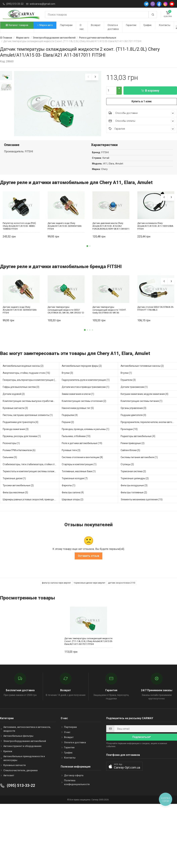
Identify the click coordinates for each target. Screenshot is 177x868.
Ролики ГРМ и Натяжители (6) (19, 448)
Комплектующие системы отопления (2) (84, 399)
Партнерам (66, 25)
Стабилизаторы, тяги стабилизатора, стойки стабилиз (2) (31, 462)
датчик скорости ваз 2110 (122, 581)
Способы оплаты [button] (142, 121)
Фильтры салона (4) (73, 490)
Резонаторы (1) (11, 441)
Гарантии (131, 25)
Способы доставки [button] (142, 113)
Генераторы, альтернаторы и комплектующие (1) (30, 378)
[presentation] (88, 77)
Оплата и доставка (113, 27)
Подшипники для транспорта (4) (20, 420)
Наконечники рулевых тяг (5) (78, 406)
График (147, 25)
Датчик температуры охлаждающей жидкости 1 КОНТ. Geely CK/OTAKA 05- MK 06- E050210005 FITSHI (109, 308)
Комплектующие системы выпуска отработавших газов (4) (31, 399)
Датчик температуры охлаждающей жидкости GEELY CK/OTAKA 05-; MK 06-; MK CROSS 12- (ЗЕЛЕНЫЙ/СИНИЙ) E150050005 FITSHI (66, 308)
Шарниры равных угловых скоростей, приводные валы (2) (31, 497)
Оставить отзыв (88, 554)
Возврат (96, 25)
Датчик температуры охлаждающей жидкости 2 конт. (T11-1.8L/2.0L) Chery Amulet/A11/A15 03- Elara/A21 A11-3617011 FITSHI (89, 639)
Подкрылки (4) (70, 413)
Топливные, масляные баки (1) (79, 469)
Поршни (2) (68, 420)
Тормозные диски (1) (14, 476)
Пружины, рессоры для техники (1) (22, 434)
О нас (82, 27)
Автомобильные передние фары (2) (82, 364)
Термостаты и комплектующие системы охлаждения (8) (31, 469)
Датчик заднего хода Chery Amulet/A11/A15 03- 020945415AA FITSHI (65, 224)
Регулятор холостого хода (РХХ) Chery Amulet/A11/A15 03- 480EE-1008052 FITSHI (19, 224)
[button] (87, 244)
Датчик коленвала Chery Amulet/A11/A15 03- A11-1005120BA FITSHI (155, 224)
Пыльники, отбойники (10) (76, 434)
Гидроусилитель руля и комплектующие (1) (86, 378)
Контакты (165, 25)
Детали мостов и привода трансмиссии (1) (85, 385)
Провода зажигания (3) (16, 427)
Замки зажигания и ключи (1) (78, 392)
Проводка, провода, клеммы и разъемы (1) (85, 427)
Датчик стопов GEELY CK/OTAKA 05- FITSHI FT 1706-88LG (156, 306)
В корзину (150, 91)
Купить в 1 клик (142, 101)
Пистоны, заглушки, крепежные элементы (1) (28, 413)
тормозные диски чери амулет (90, 581)
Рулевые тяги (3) (71, 448)
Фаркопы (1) (69, 483)
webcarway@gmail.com (42, 4)
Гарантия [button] (142, 129)
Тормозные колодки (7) (75, 476)
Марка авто (45, 25)
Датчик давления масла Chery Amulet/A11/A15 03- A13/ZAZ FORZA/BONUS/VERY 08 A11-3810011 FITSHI (111, 224)
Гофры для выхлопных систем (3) (21, 385)
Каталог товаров (17, 25)
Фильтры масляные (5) (15, 490)
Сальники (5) (10, 455)
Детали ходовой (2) (14, 392)
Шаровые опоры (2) (73, 497)
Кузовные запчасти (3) (15, 406)
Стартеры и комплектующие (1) (79, 462)
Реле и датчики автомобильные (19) (82, 441)
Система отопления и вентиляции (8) (82, 455)
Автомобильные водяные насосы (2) (23, 364)
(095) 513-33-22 (15, 4)
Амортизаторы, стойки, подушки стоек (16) (26, 371)
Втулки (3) (67, 371)
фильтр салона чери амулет (56, 581)
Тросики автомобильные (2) (18, 483)
